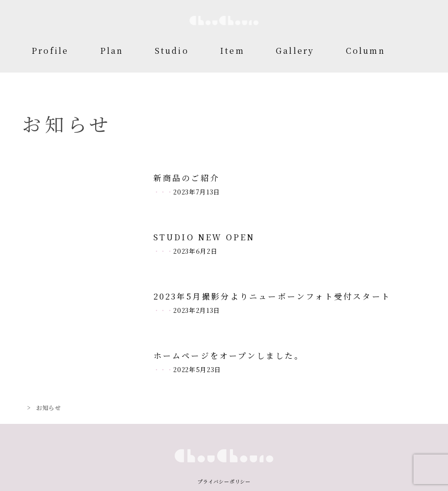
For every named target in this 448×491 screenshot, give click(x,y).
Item (232, 51)
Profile (50, 51)
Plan (112, 51)
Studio (172, 51)
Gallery (295, 51)
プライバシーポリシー (224, 481)
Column (366, 51)
